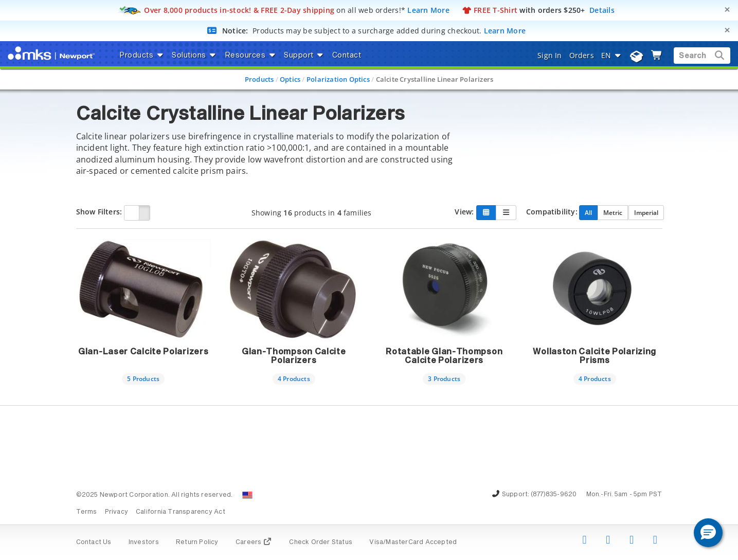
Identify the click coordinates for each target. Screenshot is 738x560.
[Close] (727, 10)
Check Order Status (321, 543)
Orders (582, 55)
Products (259, 79)
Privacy (116, 512)
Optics (290, 79)
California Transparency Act (181, 512)
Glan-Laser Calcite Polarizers (143, 352)
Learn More (428, 10)
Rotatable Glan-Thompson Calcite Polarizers (444, 356)
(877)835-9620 (554, 495)
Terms (87, 512)
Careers (254, 543)
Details (602, 10)
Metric (613, 212)
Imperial (646, 212)
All (588, 212)
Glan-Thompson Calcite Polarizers (294, 356)
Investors (144, 543)
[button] (708, 533)
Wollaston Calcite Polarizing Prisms (595, 356)
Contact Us (94, 543)
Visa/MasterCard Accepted (413, 543)
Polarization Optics (338, 79)
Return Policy (197, 543)
